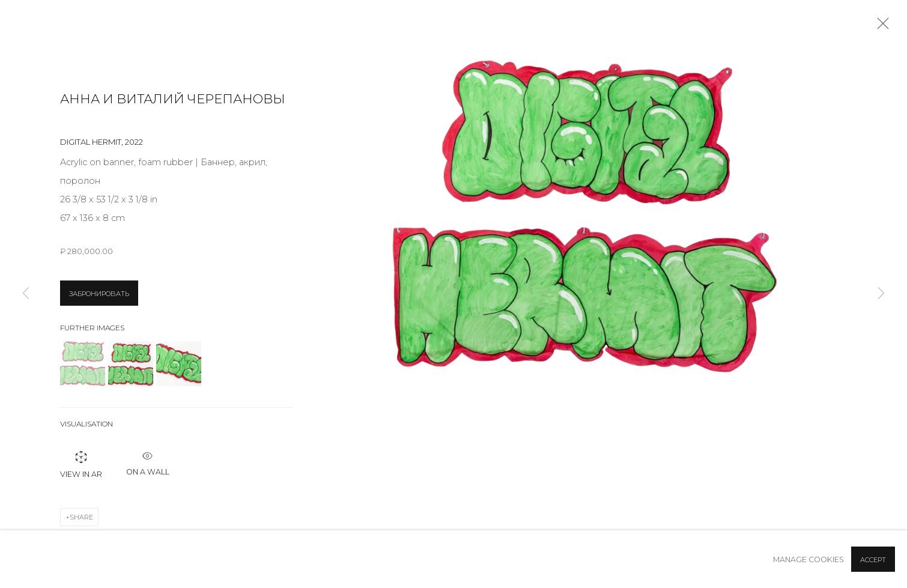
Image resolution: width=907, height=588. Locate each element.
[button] (83, 364)
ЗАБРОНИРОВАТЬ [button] (99, 294)
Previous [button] (26, 294)
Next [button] (881, 294)
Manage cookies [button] (808, 559)
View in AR (81, 464)
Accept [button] (873, 560)
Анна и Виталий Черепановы (173, 99)
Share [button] (81, 517)
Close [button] (880, 27)
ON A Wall (148, 460)
